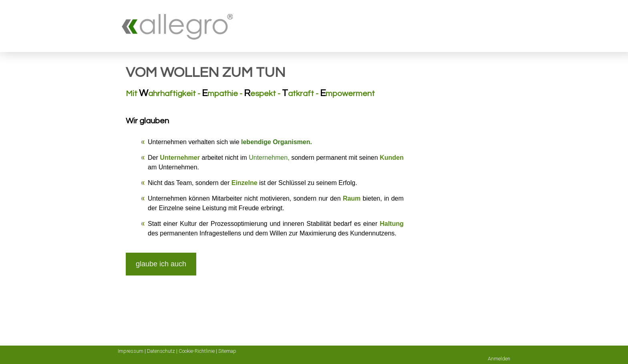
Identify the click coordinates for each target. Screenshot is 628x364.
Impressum (131, 351)
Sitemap (227, 351)
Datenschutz (161, 351)
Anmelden (499, 359)
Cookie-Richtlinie (197, 351)
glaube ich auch (161, 264)
